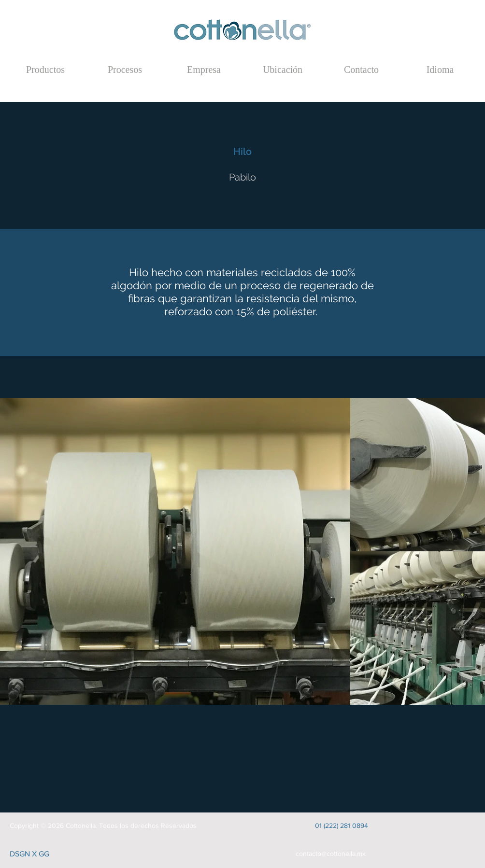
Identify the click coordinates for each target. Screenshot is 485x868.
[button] (440, 70)
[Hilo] (242, 152)
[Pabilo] (242, 177)
